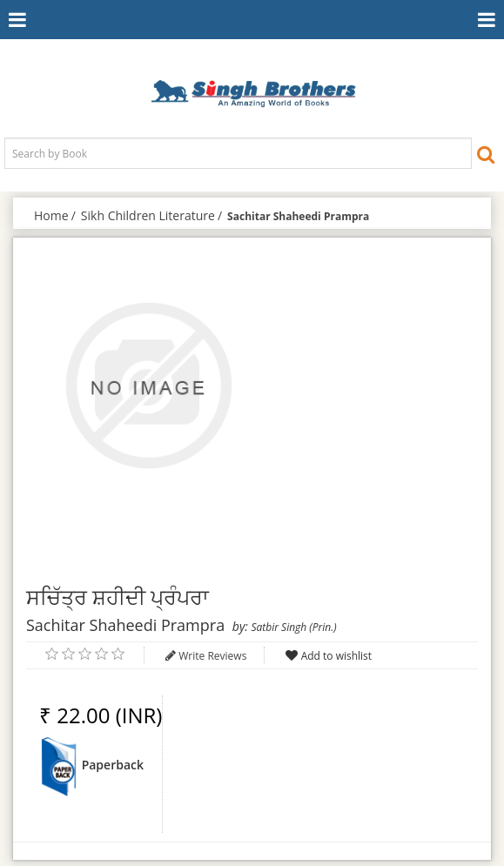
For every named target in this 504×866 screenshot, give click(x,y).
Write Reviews (212, 656)
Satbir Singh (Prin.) (293, 627)
